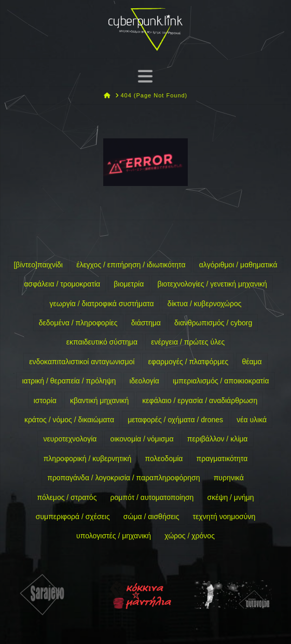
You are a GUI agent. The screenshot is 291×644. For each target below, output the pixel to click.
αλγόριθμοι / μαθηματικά (238, 265)
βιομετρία (129, 284)
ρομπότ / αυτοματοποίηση (152, 497)
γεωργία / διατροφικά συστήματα (102, 304)
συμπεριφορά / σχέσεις (73, 517)
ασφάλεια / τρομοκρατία (62, 284)
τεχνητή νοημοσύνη (224, 517)
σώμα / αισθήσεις (151, 517)
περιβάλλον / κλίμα (218, 439)
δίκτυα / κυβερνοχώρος (205, 304)
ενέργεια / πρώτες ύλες (188, 342)
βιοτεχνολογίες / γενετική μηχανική (212, 284)
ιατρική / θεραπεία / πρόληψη (69, 381)
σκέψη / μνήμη (231, 497)
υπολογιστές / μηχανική (114, 536)
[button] (145, 76)
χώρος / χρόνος (190, 536)
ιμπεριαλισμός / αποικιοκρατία (221, 381)
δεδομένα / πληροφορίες (78, 323)
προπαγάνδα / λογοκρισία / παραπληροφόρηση (123, 478)
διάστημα (146, 323)
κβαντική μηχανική (99, 400)
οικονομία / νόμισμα (142, 439)
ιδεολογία (144, 381)
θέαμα (252, 362)
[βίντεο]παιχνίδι (38, 265)
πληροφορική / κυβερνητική (88, 459)
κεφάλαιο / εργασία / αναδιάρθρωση (200, 400)
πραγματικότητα (222, 459)
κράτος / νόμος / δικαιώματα (69, 420)
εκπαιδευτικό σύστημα (102, 342)
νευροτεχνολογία (70, 439)
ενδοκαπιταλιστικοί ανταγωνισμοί (82, 362)
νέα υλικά (252, 420)
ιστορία (45, 400)
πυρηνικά (229, 478)
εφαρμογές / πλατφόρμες (189, 362)
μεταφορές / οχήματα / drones (175, 420)
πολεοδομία (164, 459)
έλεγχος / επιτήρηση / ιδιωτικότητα (131, 265)
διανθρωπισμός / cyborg (213, 323)
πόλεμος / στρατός (67, 497)
